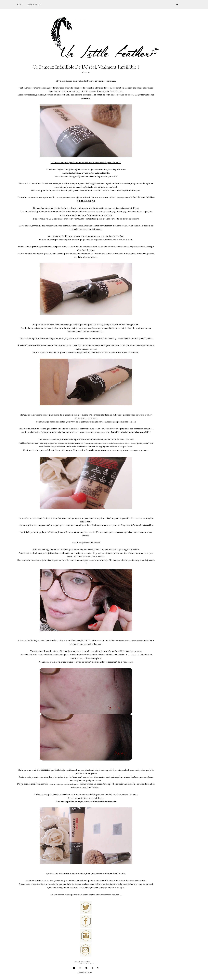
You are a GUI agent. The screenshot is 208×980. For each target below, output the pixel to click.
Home (20, 5)
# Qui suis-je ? (34, 5)
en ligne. (121, 887)
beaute (89, 973)
